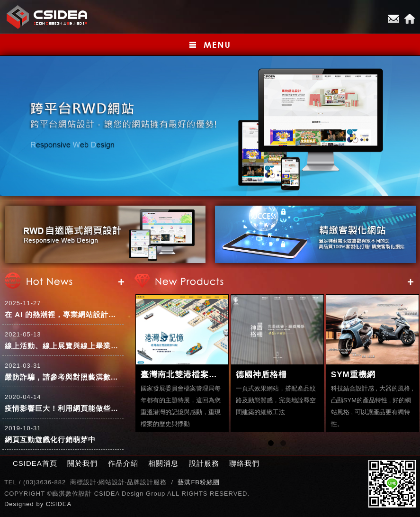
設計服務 (204, 463)
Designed (20, 504)
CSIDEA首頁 (35, 463)
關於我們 (82, 463)
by (41, 504)
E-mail (393, 19)
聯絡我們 (244, 463)
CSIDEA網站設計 (47, 17)
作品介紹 (123, 463)
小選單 (210, 45)
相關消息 (163, 463)
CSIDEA (59, 504)
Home (410, 19)
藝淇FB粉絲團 (199, 482)
